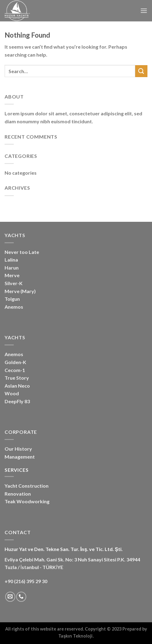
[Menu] (144, 11)
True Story (17, 378)
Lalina (11, 260)
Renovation (18, 494)
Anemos (14, 307)
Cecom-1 (15, 370)
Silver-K (14, 283)
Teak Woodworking (27, 501)
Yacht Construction (27, 486)
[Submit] (141, 71)
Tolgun (12, 299)
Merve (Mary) (20, 291)
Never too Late (22, 252)
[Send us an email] (10, 597)
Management (20, 457)
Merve (12, 275)
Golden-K (15, 362)
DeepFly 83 (17, 401)
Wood (12, 393)
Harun (12, 268)
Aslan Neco (17, 386)
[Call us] (21, 597)
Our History (18, 449)
